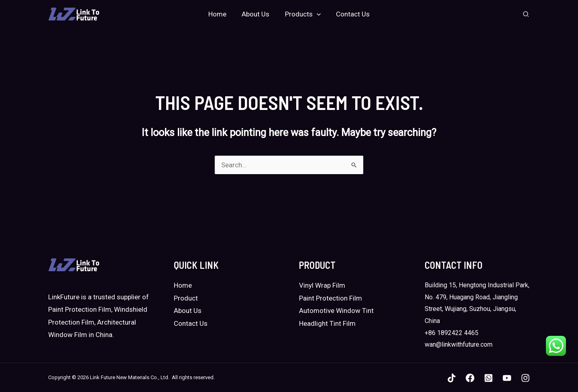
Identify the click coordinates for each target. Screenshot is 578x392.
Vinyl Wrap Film (322, 285)
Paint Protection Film (331, 298)
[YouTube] (507, 378)
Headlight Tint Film (327, 323)
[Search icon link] (526, 15)
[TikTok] (452, 378)
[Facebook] (470, 378)
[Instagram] (525, 378)
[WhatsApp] (488, 378)
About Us (188, 311)
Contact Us (191, 323)
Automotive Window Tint (336, 311)
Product (186, 298)
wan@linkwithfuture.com (459, 344)
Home (183, 285)
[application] (315, 14)
